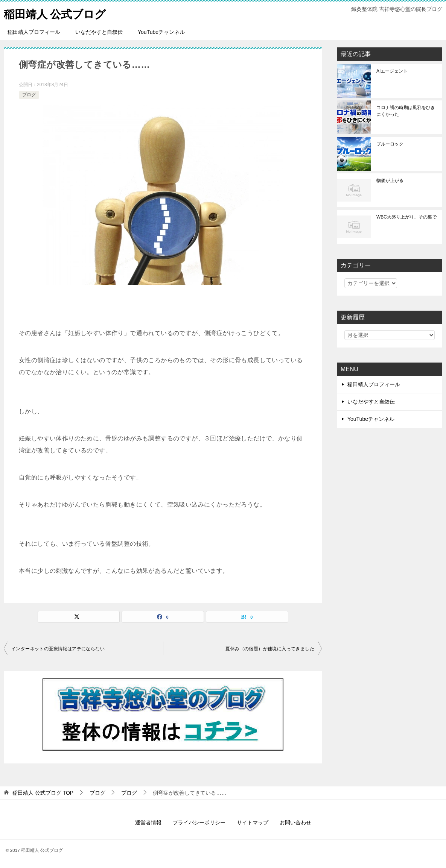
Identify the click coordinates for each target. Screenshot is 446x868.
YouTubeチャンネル (161, 32)
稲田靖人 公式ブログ (57, 13)
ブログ (29, 95)
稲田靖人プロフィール (34, 32)
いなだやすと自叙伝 (99, 32)
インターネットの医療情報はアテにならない (58, 649)
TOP (43, 793)
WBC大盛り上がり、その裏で (406, 217)
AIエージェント (392, 71)
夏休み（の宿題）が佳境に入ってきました (270, 649)
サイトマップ (253, 822)
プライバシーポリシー (199, 822)
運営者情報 (148, 822)
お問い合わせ (295, 822)
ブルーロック (390, 144)
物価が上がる (390, 181)
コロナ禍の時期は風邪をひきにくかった (406, 111)
